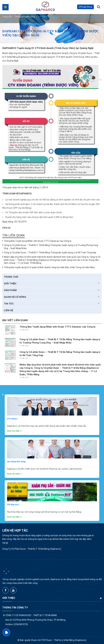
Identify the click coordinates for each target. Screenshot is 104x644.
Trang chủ (11, 277)
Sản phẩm (10, 290)
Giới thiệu (10, 284)
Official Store (86, 7)
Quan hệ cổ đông (15, 297)
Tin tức (9, 304)
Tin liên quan (14, 235)
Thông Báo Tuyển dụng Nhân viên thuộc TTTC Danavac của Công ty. (38, 241)
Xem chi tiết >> (14, 431)
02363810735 (21, 624)
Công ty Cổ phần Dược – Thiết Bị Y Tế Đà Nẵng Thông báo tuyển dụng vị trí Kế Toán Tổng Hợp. (50, 253)
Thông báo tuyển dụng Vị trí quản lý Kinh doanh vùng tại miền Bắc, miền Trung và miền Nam (49, 267)
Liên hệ (8, 310)
